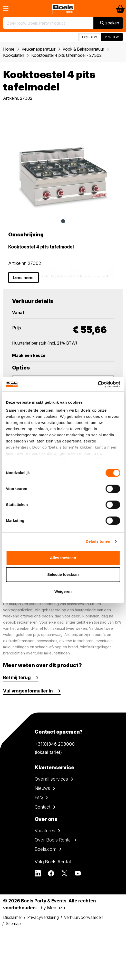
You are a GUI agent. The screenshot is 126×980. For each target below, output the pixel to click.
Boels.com (46, 849)
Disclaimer (13, 917)
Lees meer (23, 278)
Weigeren (63, 591)
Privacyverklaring (43, 917)
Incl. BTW (112, 37)
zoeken (110, 23)
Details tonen (98, 541)
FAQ (39, 798)
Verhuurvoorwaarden (84, 917)
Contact (42, 807)
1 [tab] (63, 221)
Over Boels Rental (53, 840)
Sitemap (13, 923)
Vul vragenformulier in (28, 691)
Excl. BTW (90, 37)
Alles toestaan (63, 558)
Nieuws (42, 788)
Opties (21, 368)
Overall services (51, 779)
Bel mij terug (17, 677)
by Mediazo (53, 908)
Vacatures (45, 831)
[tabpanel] (63, 161)
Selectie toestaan (63, 574)
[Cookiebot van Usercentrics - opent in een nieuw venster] (98, 384)
